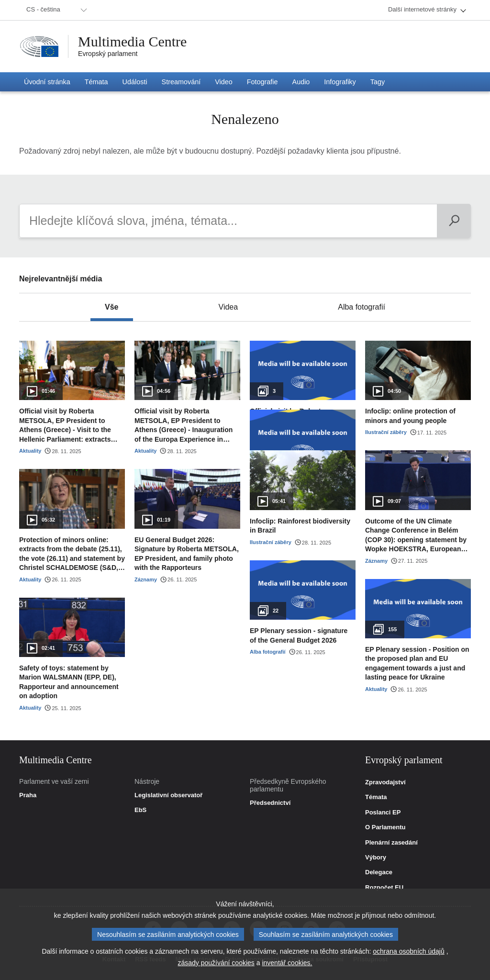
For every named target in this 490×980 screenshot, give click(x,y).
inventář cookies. (287, 963)
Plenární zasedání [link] (391, 843)
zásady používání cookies (216, 963)
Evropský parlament (108, 54)
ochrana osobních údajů (408, 951)
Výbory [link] (376, 857)
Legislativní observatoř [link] (168, 795)
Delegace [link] (379, 872)
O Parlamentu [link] (385, 827)
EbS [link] (140, 810)
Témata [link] (376, 797)
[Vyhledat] (454, 221)
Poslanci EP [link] (383, 813)
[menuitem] (55, 10)
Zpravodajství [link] (385, 782)
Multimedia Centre (133, 42)
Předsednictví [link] (270, 803)
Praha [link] (28, 795)
